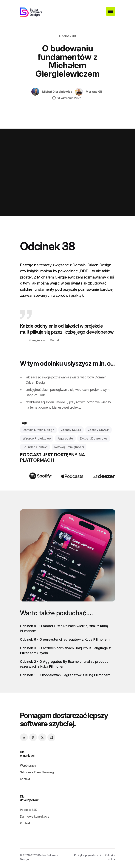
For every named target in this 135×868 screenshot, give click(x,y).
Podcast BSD (29, 810)
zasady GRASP (98, 430)
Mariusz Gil (94, 92)
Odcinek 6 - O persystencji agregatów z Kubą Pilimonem (65, 639)
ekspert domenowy (94, 438)
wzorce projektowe (37, 438)
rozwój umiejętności (69, 447)
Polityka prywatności (87, 855)
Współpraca (28, 765)
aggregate (65, 438)
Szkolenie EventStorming (37, 772)
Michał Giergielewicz (57, 92)
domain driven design (38, 430)
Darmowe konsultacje (35, 816)
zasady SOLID (71, 430)
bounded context (35, 447)
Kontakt (25, 779)
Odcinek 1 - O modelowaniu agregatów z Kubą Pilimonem (65, 675)
